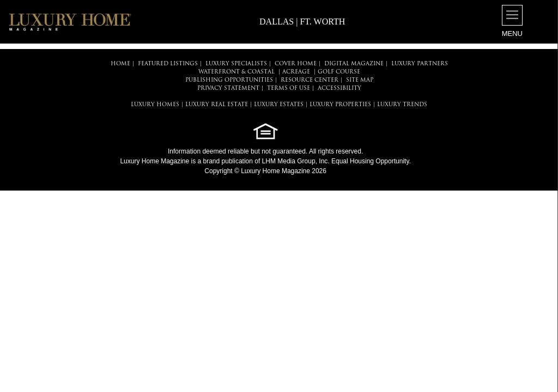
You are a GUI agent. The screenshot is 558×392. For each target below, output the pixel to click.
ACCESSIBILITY (339, 88)
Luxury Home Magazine (154, 161)
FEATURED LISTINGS (168, 64)
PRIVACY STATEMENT (228, 88)
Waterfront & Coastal (236, 72)
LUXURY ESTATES (279, 105)
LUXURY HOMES (155, 105)
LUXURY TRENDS (402, 105)
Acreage (296, 72)
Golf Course (339, 72)
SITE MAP (360, 80)
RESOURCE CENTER (310, 80)
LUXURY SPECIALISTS (236, 64)
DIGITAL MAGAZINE (354, 64)
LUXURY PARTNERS (420, 64)
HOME (120, 64)
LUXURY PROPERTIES (340, 105)
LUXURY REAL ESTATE (217, 105)
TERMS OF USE (289, 88)
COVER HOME (296, 64)
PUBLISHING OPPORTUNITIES (229, 80)
